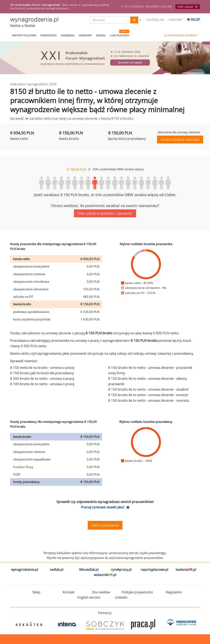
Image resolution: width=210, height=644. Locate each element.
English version (89, 597)
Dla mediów (101, 592)
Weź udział (188, 7)
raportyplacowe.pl (154, 570)
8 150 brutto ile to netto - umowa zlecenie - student (148, 389)
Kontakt (175, 20)
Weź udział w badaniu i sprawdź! (105, 213)
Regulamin (174, 592)
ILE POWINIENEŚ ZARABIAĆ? (181, 35)
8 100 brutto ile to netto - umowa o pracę (42, 384)
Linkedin (121, 597)
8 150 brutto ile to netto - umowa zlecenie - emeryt (148, 395)
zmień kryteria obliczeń (180, 139)
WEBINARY (85, 35)
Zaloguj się (155, 20)
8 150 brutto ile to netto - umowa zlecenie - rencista (148, 400)
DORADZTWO (49, 35)
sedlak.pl (57, 570)
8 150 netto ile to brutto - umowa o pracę (42, 367)
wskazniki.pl (105, 575)
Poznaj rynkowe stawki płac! (103, 507)
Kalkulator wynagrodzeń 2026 (33, 84)
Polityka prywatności (137, 592)
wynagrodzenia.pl (25, 570)
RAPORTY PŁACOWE (24, 35)
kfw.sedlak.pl (89, 570)
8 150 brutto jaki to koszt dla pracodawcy (42, 373)
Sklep (193, 19)
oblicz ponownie (105, 525)
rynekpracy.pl (121, 570)
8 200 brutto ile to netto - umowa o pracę (42, 378)
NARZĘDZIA (68, 35)
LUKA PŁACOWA (119, 35)
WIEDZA (101, 35)
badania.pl (186, 570)
